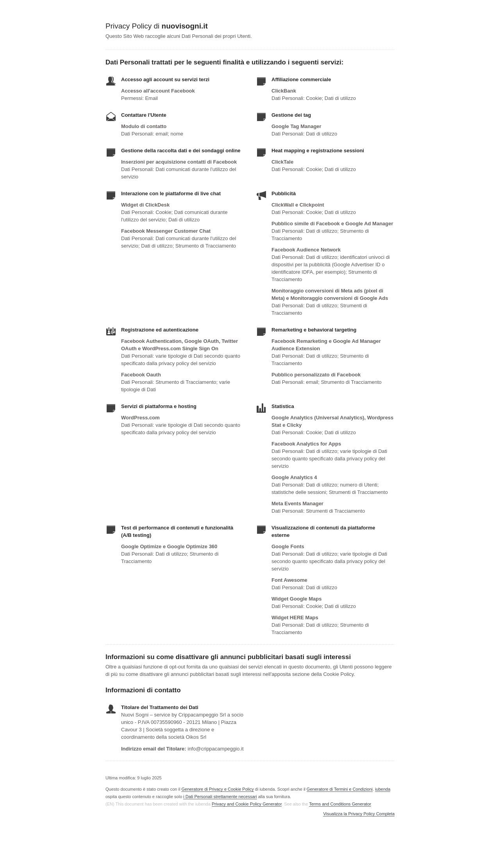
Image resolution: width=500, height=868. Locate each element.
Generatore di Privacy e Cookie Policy (217, 789)
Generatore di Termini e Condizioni (340, 789)
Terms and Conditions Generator (340, 804)
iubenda (383, 789)
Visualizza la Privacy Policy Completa (359, 814)
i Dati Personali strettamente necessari (220, 797)
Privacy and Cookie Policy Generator (247, 804)
